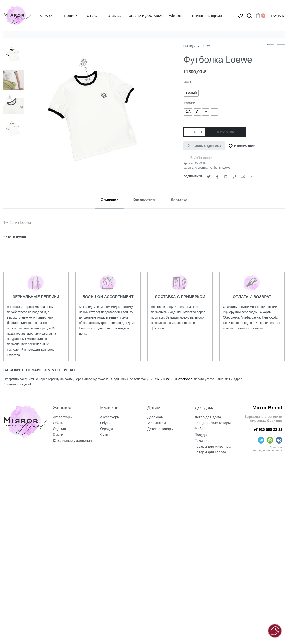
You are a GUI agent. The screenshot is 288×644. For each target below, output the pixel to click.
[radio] (191, 93)
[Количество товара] (195, 132)
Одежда (60, 429)
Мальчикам (157, 423)
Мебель (201, 429)
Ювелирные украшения (73, 441)
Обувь (58, 423)
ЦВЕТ (188, 82)
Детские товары (161, 429)
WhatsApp (185, 379)
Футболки (215, 168)
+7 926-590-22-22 (162, 379)
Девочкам (155, 417)
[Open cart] (261, 16)
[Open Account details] (277, 16)
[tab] (109, 200)
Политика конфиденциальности (268, 449)
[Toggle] (15, 237)
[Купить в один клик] (204, 146)
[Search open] (249, 16)
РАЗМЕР (189, 103)
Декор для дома (208, 417)
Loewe (207, 46)
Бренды (189, 46)
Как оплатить (145, 200)
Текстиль (202, 441)
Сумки (58, 435)
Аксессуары (63, 417)
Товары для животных (213, 446)
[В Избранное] (242, 146)
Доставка (179, 200)
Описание (109, 200)
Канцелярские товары (213, 423)
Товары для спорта (210, 452)
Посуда (201, 435)
